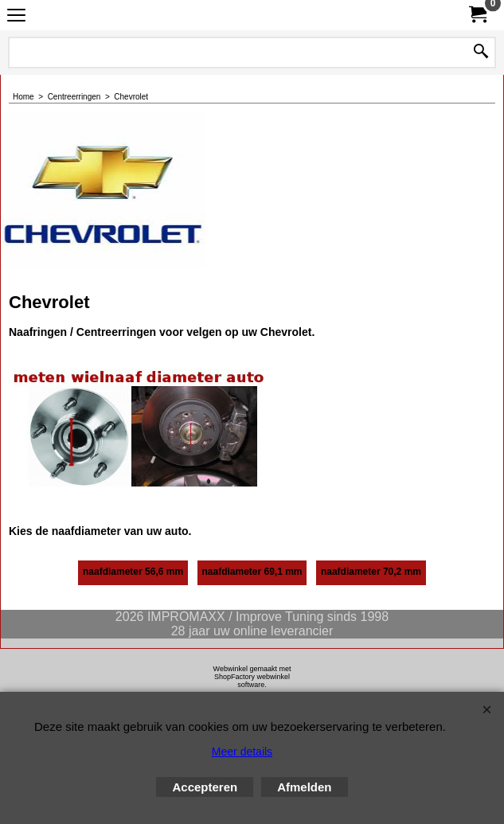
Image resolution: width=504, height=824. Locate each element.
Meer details (242, 752)
